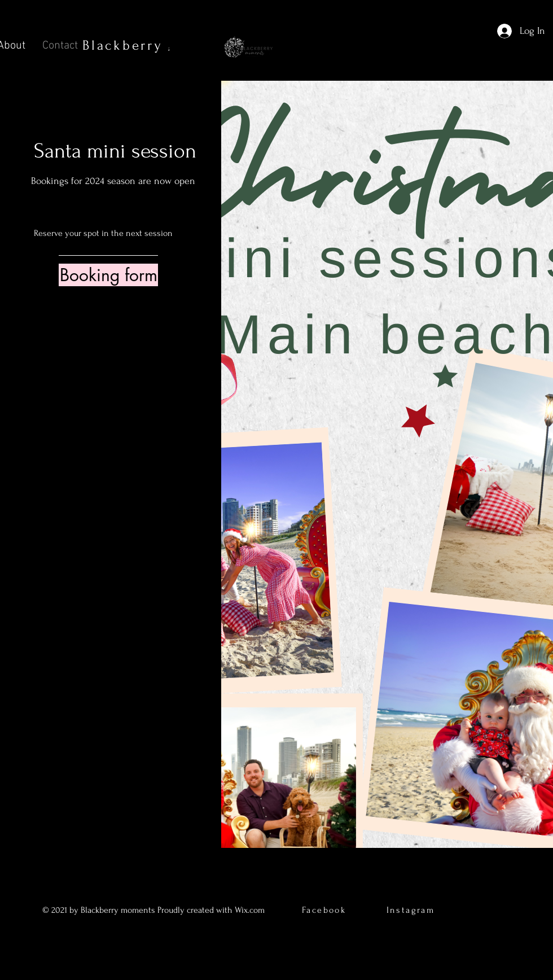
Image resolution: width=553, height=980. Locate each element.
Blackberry (159, 45)
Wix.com (251, 910)
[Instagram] (119, 523)
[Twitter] (102, 523)
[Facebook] (85, 523)
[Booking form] (108, 275)
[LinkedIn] (136, 523)
